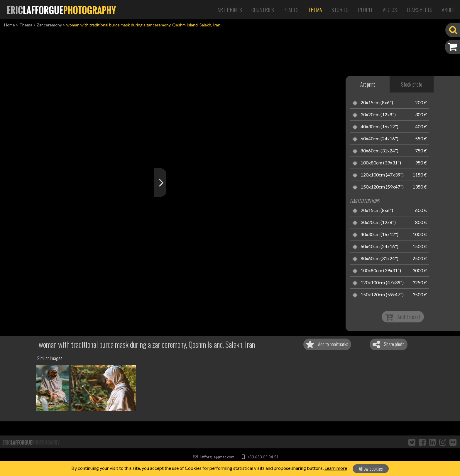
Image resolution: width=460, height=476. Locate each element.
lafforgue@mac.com (214, 457)
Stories (340, 10)
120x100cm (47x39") (382, 175)
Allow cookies (371, 469)
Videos (390, 10)
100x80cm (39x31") (381, 163)
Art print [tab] (368, 84)
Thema (315, 10)
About (449, 10)
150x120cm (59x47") (382, 187)
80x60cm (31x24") (379, 151)
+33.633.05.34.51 (260, 457)
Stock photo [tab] (412, 84)
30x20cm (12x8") (378, 115)
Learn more (336, 468)
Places (291, 10)
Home (10, 25)
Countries (263, 10)
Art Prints (230, 10)
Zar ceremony (49, 25)
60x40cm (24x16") (379, 139)
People (366, 10)
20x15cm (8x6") (377, 103)
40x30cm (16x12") (379, 127)
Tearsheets (419, 10)
